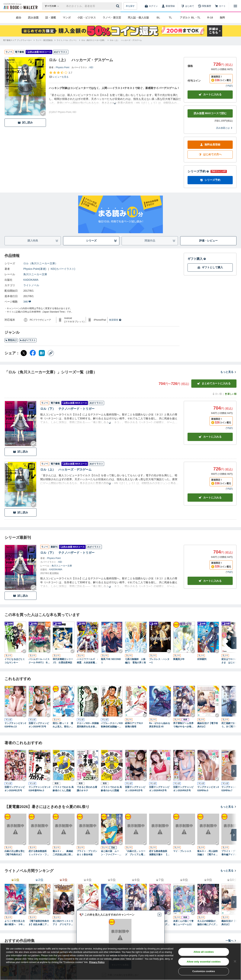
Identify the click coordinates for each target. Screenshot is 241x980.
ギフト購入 (197, 259)
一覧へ (231, 941)
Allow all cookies (204, 952)
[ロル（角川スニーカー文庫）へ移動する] (94, 40)
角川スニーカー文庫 (35, 274)
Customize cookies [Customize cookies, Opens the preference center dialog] (204, 971)
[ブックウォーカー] (20, 6)
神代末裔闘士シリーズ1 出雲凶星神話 (63, 661)
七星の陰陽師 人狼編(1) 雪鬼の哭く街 (135, 661)
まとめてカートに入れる (214, 383)
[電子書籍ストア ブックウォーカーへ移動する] (17, 40)
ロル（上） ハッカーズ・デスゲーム (66, 470)
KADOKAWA (31, 280)
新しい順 (230, 394)
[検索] (118, 6)
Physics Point (63, 67)
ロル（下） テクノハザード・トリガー (67, 409)
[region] (120, 962)
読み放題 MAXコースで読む (210, 113)
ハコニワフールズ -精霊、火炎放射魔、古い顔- (87, 661)
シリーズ (102, 241)
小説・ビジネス (87, 18)
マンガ (67, 18)
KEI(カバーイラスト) (63, 269)
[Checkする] (43, 113)
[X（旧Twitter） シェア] (24, 353)
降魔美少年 (179, 659)
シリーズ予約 (198, 171)
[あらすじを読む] (115, 99)
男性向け (11, 340)
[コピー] (51, 353)
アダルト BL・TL (190, 18)
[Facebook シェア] (33, 353)
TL (170, 18)
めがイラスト (28, 340)
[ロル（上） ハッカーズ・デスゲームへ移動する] (126, 40)
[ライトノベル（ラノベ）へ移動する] (67, 40)
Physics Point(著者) (35, 269)
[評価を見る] (61, 75)
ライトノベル (31, 285)
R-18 (210, 18)
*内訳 (229, 86)
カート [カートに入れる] (210, 437)
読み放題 (33, 18)
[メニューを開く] (235, 6)
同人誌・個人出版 (138, 18)
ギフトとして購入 (210, 267)
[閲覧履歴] (204, 6)
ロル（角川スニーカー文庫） (40, 263)
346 (27, 302)
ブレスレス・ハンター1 (159, 661)
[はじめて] (188, 6)
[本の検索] (53, 6)
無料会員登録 (210, 145)
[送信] (118, 6)
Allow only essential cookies (204, 962)
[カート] (220, 6)
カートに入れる (210, 94)
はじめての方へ (210, 154)
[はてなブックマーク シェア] (42, 353)
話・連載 (51, 18)
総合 (19, 18)
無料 (222, 18)
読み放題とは (224, 128)
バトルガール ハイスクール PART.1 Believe (39, 661)
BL (158, 18)
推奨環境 (115, 320)
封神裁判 (202, 659)
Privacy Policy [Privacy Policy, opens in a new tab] (97, 962)
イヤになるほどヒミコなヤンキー (15, 661)
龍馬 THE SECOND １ (111, 661)
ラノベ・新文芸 (112, 18)
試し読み (25, 123)
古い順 (217, 394)
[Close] (235, 961)
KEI (91, 67)
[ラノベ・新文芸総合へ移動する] (44, 40)
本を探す (130, 6)
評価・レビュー (208, 241)
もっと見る (228, 372)
